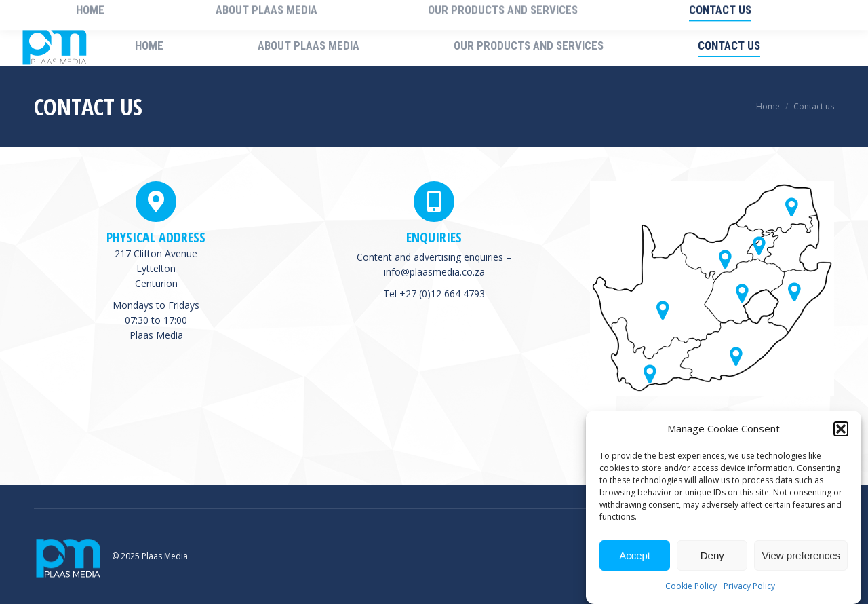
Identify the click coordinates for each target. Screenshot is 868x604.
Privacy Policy (749, 586)
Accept (635, 555)
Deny (712, 555)
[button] (841, 429)
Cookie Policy (691, 586)
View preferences (801, 555)
